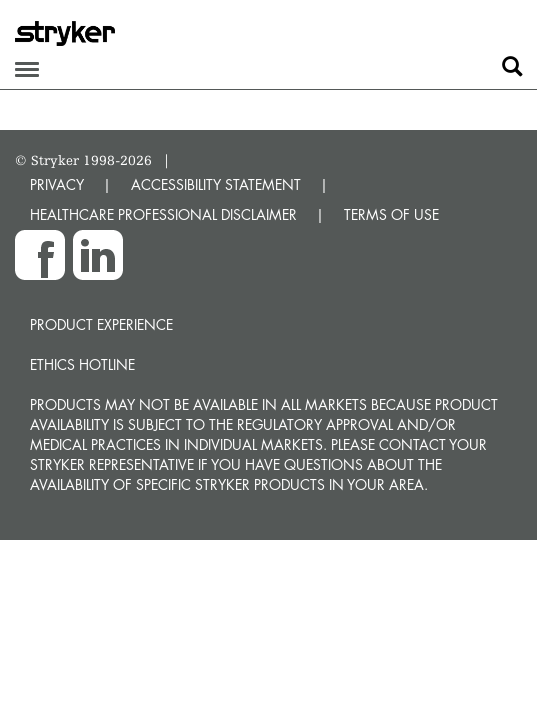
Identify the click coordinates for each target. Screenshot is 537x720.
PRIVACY (57, 184)
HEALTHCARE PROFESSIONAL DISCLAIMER (163, 214)
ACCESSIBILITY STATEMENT (216, 184)
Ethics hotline (82, 364)
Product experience (101, 324)
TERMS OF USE (391, 214)
